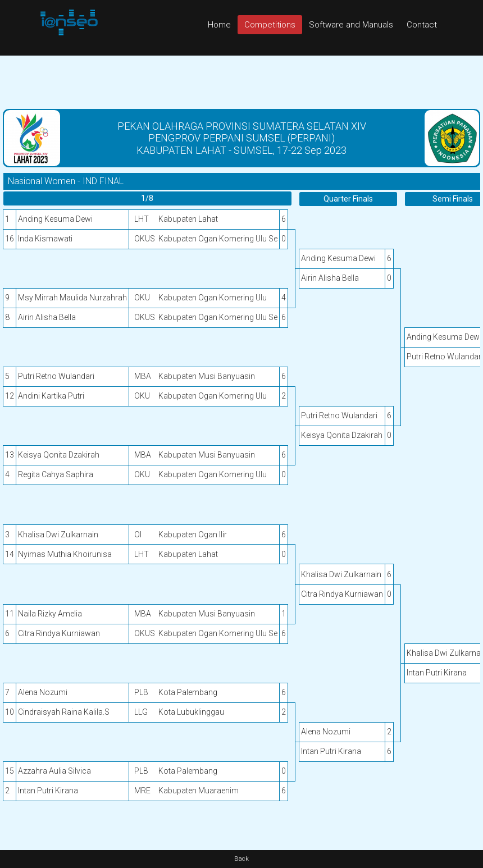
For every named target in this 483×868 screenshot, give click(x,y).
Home (219, 25)
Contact (422, 25)
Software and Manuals (351, 25)
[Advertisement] (241, 81)
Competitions (270, 25)
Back (241, 859)
